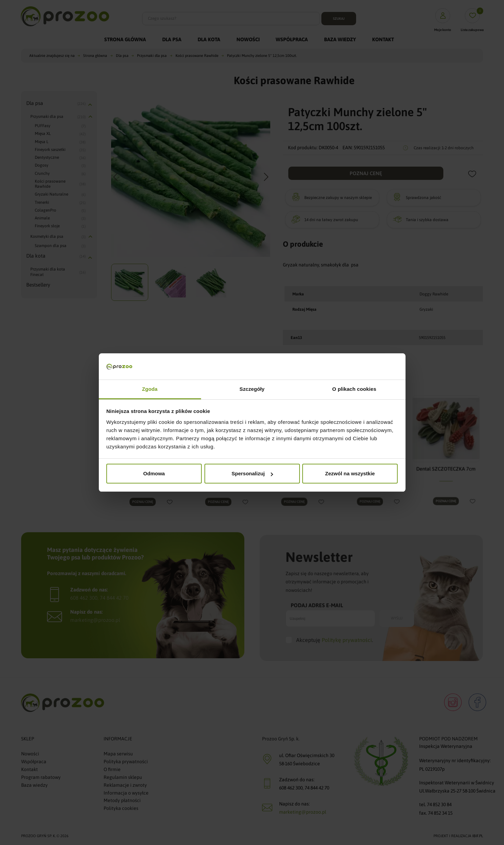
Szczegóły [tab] (252, 389)
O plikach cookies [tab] (354, 389)
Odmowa (154, 473)
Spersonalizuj (252, 473)
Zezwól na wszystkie (350, 473)
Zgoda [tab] (150, 389)
